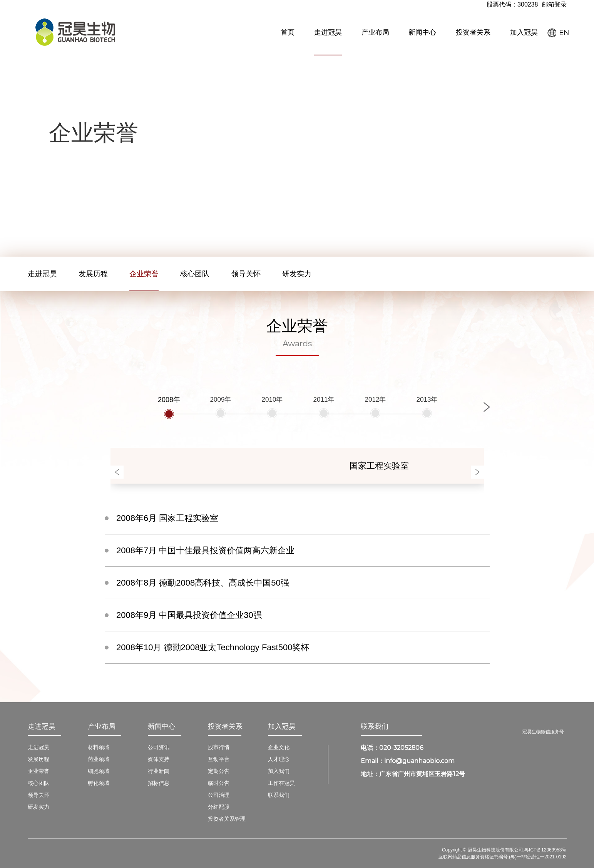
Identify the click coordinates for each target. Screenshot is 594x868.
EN (564, 33)
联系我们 (279, 795)
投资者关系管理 (227, 819)
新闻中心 (422, 32)
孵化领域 (99, 783)
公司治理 (219, 795)
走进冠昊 (328, 32)
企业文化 (279, 747)
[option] (169, 407)
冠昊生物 (75, 32)
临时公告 (219, 783)
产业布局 (375, 32)
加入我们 (279, 771)
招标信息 (159, 783)
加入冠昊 (524, 32)
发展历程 (93, 274)
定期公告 (219, 771)
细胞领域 (99, 771)
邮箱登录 (554, 4)
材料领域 (99, 747)
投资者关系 (473, 32)
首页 (288, 32)
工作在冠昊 (281, 783)
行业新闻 (159, 771)
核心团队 (195, 274)
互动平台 (219, 759)
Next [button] (487, 407)
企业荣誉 (144, 274)
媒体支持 (159, 759)
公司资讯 (159, 747)
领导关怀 (246, 274)
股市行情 (219, 747)
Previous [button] (117, 472)
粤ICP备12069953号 (545, 850)
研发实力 (297, 274)
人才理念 (279, 759)
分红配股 (219, 807)
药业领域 (99, 759)
